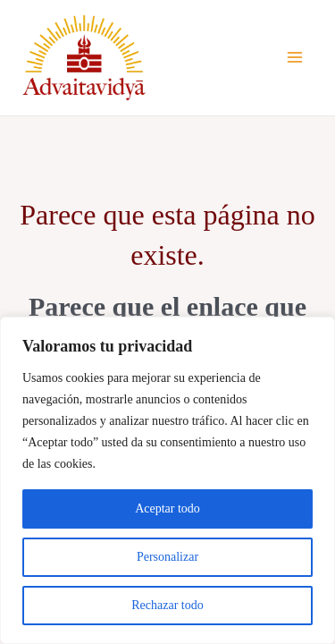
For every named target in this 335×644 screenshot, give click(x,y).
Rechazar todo (167, 605)
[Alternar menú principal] (295, 57)
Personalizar (167, 557)
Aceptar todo (167, 508)
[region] (167, 480)
